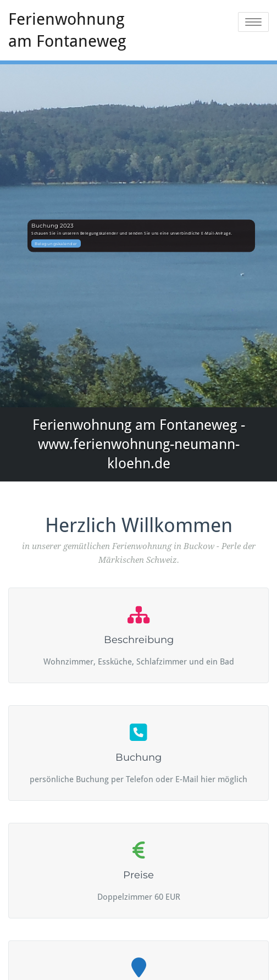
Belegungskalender (56, 243)
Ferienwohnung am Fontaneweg (67, 30)
